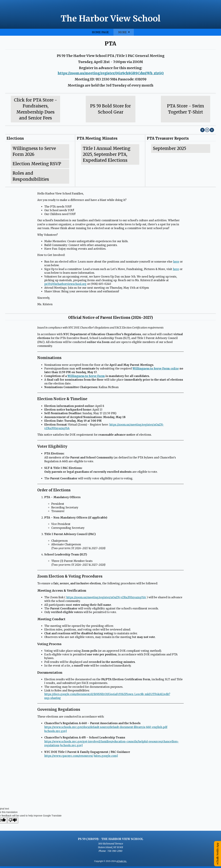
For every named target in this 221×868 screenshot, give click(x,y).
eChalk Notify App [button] (218, 854)
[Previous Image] (202, 130)
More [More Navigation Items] (206, 33)
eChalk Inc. (122, 861)
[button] (207, 130)
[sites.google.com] (106, 756)
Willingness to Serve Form (86, 376)
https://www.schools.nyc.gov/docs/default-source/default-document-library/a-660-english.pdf (106, 727)
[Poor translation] (13, 820)
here (176, 262)
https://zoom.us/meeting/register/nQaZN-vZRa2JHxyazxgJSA (106, 597)
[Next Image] (212, 130)
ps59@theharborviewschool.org (65, 284)
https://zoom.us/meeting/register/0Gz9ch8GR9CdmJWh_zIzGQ (111, 73)
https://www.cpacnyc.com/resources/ (69, 756)
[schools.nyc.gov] (56, 731)
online (156, 369)
